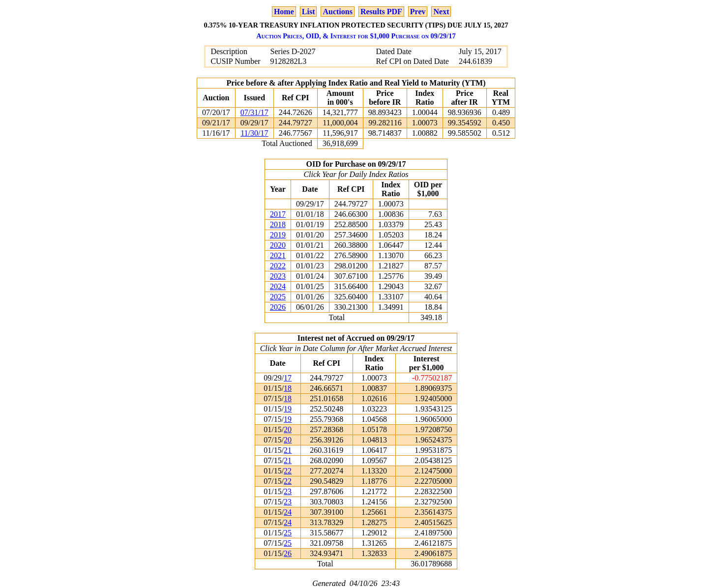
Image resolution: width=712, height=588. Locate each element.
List (309, 12)
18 (288, 388)
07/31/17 (254, 112)
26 (288, 553)
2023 (278, 276)
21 (288, 450)
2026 (278, 307)
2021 (278, 255)
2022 (278, 266)
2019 (278, 235)
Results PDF (381, 12)
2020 (278, 245)
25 (288, 533)
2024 (278, 286)
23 (288, 491)
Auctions (337, 12)
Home (284, 12)
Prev (418, 12)
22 (288, 471)
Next (441, 12)
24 (288, 512)
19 (288, 409)
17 (288, 378)
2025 (278, 297)
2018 (278, 224)
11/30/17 (254, 133)
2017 (278, 214)
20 (288, 429)
